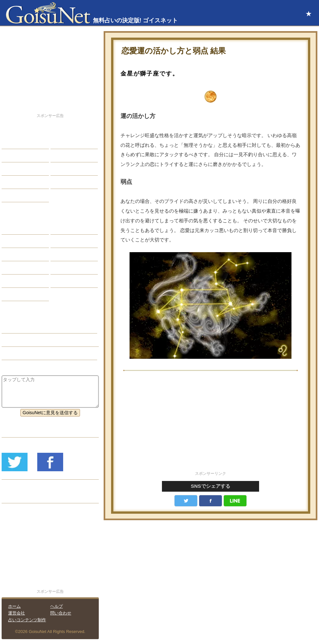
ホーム (14, 606)
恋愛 (11, 142)
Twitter (186, 501)
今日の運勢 (67, 156)
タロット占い (69, 241)
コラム (62, 268)
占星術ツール (69, 228)
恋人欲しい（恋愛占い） (31, 340)
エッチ (13, 169)
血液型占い (67, 254)
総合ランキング (71, 182)
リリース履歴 (20, 497)
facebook (211, 501)
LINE (235, 501)
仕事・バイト (69, 169)
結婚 (60, 142)
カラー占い (18, 254)
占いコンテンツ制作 (27, 620)
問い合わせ (61, 613)
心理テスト (67, 281)
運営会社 (17, 613)
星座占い (16, 228)
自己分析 (16, 156)
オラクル (16, 268)
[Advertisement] (211, 425)
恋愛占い (16, 327)
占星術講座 (18, 195)
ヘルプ (57, 606)
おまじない (18, 294)
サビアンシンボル (25, 241)
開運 (11, 182)
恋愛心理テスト (22, 281)
